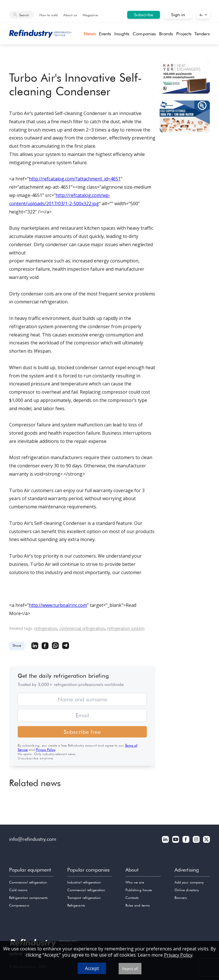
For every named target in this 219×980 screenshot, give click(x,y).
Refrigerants (76, 905)
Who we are (135, 882)
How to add (48, 15)
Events (105, 34)
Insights (122, 34)
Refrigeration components (28, 898)
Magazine (90, 15)
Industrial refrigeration (84, 882)
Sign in (178, 15)
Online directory (187, 890)
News (90, 34)
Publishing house (139, 890)
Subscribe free (82, 732)
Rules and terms (138, 905)
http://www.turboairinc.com (58, 605)
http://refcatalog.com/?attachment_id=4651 (75, 179)
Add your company (189, 882)
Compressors (19, 905)
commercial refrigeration (82, 628)
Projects (184, 34)
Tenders (202, 34)
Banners (181, 898)
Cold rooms (18, 890)
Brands (166, 34)
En (201, 15)
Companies (144, 34)
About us (70, 15)
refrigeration (46, 628)
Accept (92, 968)
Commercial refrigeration (28, 882)
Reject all (130, 969)
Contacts (132, 898)
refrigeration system (126, 628)
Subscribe (144, 15)
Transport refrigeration (84, 898)
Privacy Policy (45, 750)
